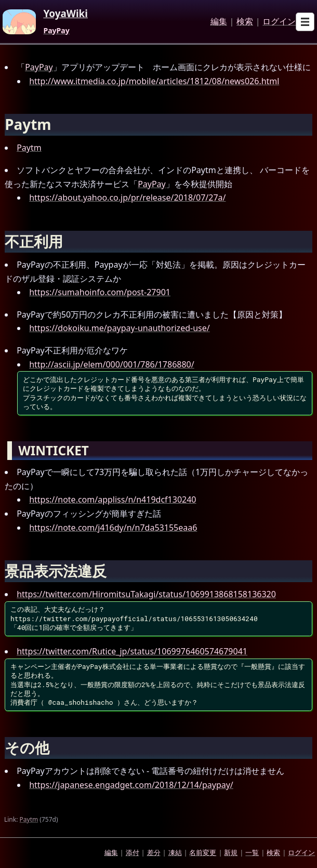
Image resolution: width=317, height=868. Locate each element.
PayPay (56, 31)
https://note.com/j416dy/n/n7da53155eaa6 (113, 528)
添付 (133, 852)
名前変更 (203, 852)
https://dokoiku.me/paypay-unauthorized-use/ (120, 328)
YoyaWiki (65, 14)
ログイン (279, 22)
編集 (219, 22)
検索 (245, 22)
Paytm (29, 148)
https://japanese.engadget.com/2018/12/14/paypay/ (131, 785)
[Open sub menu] (305, 22)
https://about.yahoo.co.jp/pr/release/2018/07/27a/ (127, 198)
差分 (154, 852)
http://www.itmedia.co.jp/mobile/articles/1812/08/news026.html (154, 81)
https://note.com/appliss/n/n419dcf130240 (113, 499)
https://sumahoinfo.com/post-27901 (100, 292)
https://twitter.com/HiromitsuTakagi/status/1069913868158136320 (146, 594)
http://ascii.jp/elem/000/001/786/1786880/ (112, 364)
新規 (231, 852)
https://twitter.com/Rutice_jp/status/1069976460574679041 (132, 651)
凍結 (175, 852)
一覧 (252, 852)
